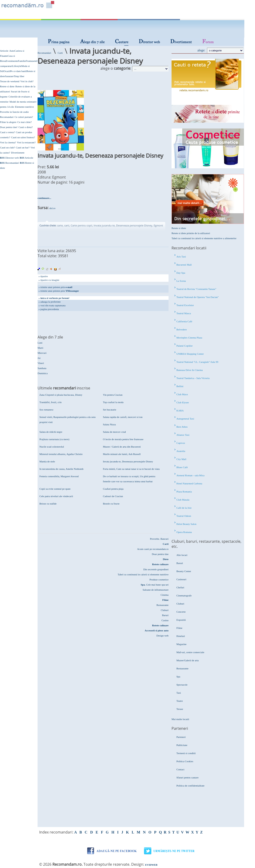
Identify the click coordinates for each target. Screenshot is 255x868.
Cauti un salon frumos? (23, 137)
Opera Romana (184, 532)
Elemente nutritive (24, 107)
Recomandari (7, 117)
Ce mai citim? (25, 122)
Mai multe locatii (180, 719)
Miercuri (42, 353)
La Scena (181, 281)
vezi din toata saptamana (53, 305)
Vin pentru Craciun (113, 395)
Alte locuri (182, 555)
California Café (184, 321)
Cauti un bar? (23, 147)
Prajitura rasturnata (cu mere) (54, 439)
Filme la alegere (8, 122)
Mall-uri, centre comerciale (190, 652)
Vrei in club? (27, 81)
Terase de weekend (10, 81)
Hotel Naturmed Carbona (189, 483)
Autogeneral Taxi (185, 419)
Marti (40, 348)
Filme (179, 628)
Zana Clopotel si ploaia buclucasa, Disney (61, 395)
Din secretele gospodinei (156, 569)
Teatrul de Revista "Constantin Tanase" (196, 289)
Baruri (165, 615)
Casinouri (181, 579)
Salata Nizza (109, 424)
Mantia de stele (47, 461)
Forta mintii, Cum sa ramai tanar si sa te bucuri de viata (131, 469)
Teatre (180, 701)
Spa (178, 677)
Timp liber (19, 76)
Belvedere (182, 329)
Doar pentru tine (160, 554)
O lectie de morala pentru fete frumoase (123, 439)
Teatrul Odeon (184, 516)
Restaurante (163, 605)
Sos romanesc (46, 410)
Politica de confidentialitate (190, 786)
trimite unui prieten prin (56, 287)
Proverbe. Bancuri (159, 539)
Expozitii (181, 620)
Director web (9, 158)
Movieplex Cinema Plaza (189, 338)
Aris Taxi (181, 257)
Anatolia (181, 451)
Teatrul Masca (184, 313)
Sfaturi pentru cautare (187, 777)
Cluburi (165, 610)
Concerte (181, 612)
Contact (180, 769)
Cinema (165, 595)
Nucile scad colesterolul (52, 447)
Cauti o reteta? (7, 132)
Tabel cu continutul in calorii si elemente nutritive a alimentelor (204, 238)
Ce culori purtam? (24, 117)
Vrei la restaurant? (26, 142)
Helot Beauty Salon (186, 524)
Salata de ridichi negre (51, 432)
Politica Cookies (185, 761)
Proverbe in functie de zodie (14, 112)
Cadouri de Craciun (113, 496)
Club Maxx (182, 394)
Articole (4, 51)
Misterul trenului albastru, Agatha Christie (61, 454)
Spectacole (182, 685)
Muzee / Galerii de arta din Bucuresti (122, 447)
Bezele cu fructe (111, 504)
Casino (165, 620)
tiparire (44, 276)
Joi (39, 358)
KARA (180, 410)
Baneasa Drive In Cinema (190, 370)
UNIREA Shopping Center (190, 354)
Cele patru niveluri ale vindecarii (56, 496)
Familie (22, 61)
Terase (180, 709)
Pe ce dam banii (18, 71)
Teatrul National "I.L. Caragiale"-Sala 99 (197, 362)
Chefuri (180, 587)
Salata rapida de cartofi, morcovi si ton (123, 417)
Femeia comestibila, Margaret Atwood (59, 476)
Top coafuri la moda (113, 402)
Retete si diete (7, 86)
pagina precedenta (50, 309)
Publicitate (182, 745)
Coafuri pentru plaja (113, 489)
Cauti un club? (7, 147)
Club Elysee (183, 402)
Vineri (41, 363)
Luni (40, 343)
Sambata (42, 368)
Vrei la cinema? (8, 142)
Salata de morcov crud (114, 432)
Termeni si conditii (186, 753)
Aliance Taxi (183, 435)
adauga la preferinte (50, 302)
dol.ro (52, 208)
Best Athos (182, 427)
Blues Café (182, 467)
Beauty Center (184, 571)
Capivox (181, 443)
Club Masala (183, 500)
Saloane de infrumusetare (156, 590)
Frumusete (31, 61)
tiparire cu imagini (50, 280)
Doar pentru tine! (9, 127)
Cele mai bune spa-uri (155, 585)
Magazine (181, 644)
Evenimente (12, 61)
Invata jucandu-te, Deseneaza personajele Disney (128, 461)
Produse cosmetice (159, 580)
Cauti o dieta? (26, 127)
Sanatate (9, 76)
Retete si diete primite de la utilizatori (191, 233)
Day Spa (181, 273)
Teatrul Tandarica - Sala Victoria (193, 378)
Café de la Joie (184, 508)
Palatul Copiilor (185, 346)
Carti (60, 53)
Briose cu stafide (48, 504)
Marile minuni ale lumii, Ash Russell (122, 454)
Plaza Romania (184, 492)
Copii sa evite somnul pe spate (55, 489)
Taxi (179, 693)
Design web (163, 636)
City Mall (181, 459)
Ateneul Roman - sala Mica (190, 475)
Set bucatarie (110, 410)
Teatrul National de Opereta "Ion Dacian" (198, 297)
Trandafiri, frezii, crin (51, 402)
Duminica (43, 373)
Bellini (180, 386)
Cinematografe (184, 595)
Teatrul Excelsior (185, 305)
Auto (12, 51)
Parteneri (181, 737)
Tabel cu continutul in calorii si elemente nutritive (143, 574)
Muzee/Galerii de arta (188, 660)
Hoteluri (181, 636)
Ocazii (7, 71)
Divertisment (18, 153)
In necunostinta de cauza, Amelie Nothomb (61, 469)
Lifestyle (17, 66)
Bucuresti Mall (184, 265)
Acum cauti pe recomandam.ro (153, 549)
